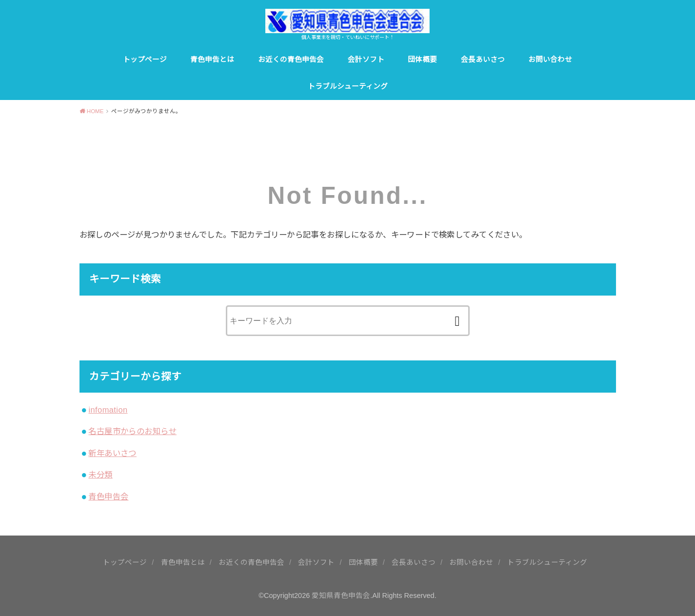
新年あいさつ (112, 453)
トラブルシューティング (348, 86)
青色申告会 (108, 497)
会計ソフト (366, 60)
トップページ (145, 60)
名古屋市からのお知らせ (132, 431)
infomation (108, 410)
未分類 (100, 475)
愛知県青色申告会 (341, 596)
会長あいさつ (483, 60)
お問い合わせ (550, 60)
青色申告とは (212, 60)
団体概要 (422, 60)
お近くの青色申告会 (291, 60)
